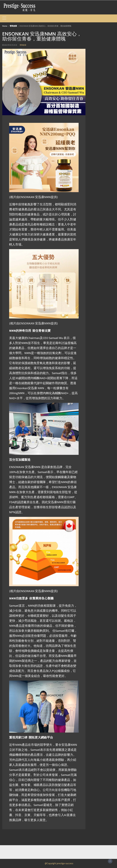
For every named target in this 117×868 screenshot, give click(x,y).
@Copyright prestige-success (59, 863)
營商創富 (23, 45)
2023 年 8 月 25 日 (11, 45)
